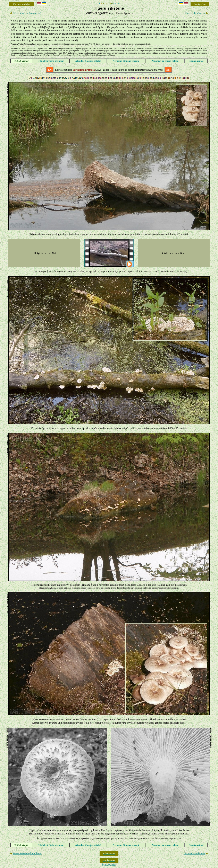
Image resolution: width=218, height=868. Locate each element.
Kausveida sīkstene (195, 13)
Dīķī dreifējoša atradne (51, 61)
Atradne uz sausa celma (165, 61)
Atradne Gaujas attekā (88, 61)
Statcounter (109, 864)
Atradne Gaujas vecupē (126, 61)
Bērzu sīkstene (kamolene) (27, 13)
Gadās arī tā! (196, 61)
